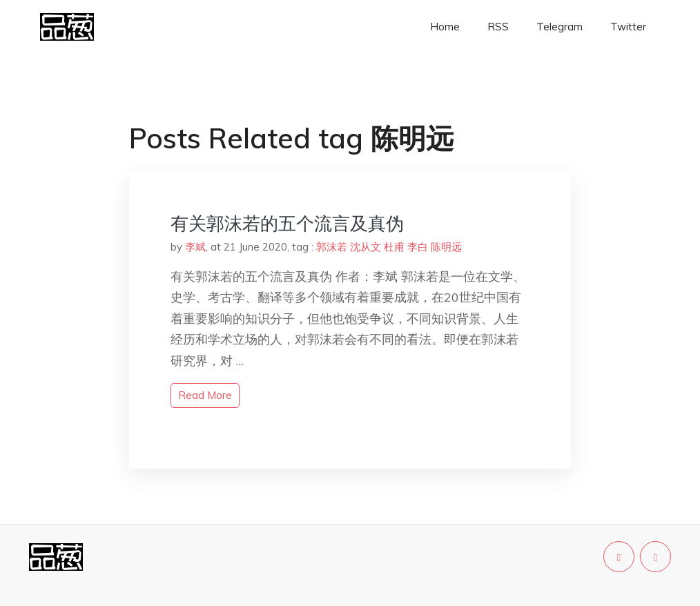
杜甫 (394, 247)
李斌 (195, 247)
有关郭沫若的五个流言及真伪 (287, 223)
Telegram (560, 27)
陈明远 (446, 247)
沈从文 (366, 247)
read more (205, 395)
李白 (418, 247)
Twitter (628, 27)
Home (445, 27)
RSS (498, 27)
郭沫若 (332, 247)
